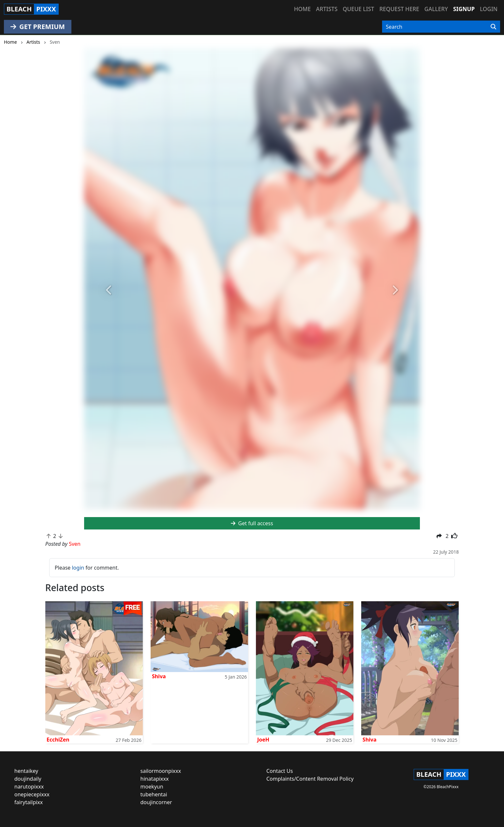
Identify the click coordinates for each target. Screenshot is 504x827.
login (78, 568)
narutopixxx (29, 787)
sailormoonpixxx (161, 771)
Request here (399, 9)
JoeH (263, 740)
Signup (464, 9)
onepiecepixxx (32, 794)
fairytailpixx (29, 802)
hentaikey (26, 771)
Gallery (436, 9)
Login (489, 9)
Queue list (358, 9)
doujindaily (28, 779)
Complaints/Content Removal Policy (310, 779)
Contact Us (280, 771)
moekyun (152, 787)
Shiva (159, 676)
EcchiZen (58, 740)
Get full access (252, 523)
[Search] (493, 27)
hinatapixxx (155, 779)
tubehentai (154, 794)
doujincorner (156, 802)
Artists (327, 9)
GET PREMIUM (38, 27)
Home (302, 9)
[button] (109, 290)
